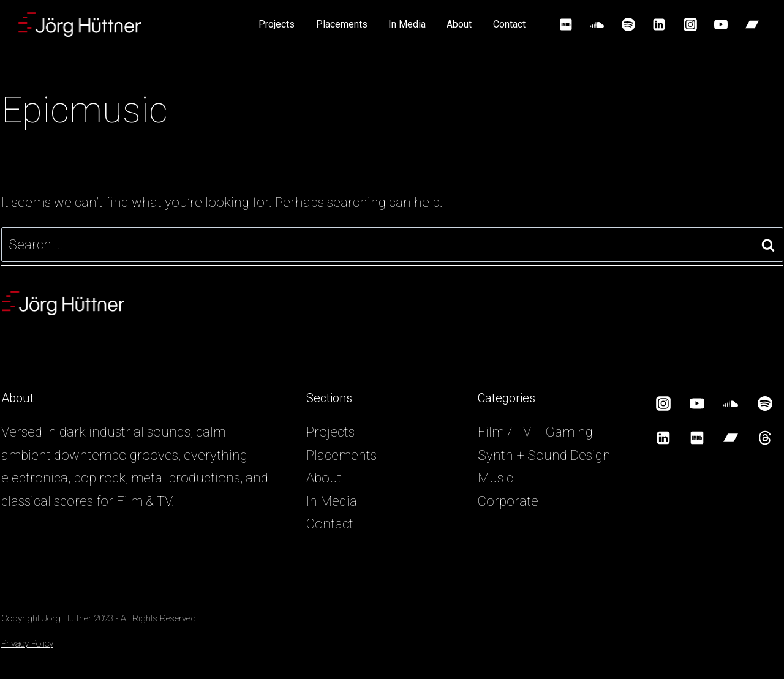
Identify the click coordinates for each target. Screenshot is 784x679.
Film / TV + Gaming (535, 432)
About (459, 24)
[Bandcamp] (752, 24)
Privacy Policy (27, 643)
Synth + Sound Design (544, 455)
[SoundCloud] (597, 24)
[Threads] (765, 438)
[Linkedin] (659, 24)
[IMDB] (566, 24)
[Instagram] (690, 24)
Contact (509, 24)
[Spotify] (628, 24)
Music (496, 478)
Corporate (508, 501)
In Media (407, 24)
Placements (342, 24)
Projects (277, 24)
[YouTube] (721, 24)
